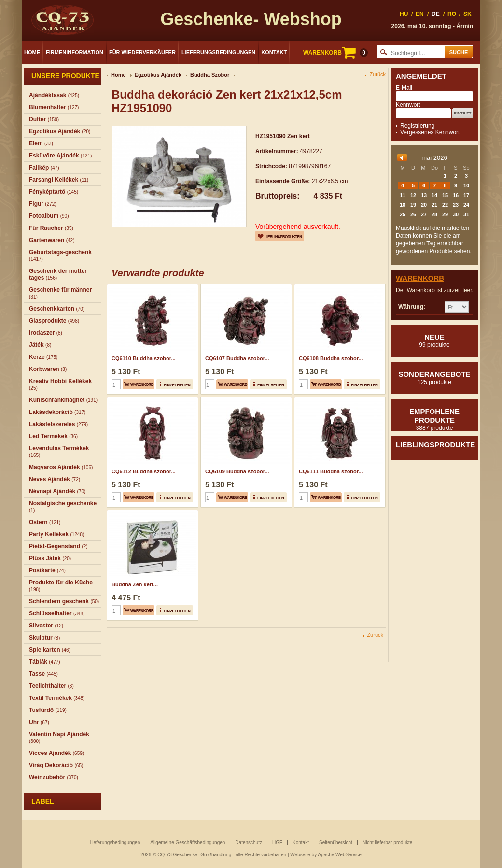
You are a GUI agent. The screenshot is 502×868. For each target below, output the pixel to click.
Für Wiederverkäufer (142, 52)
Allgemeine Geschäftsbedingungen (188, 843)
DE (436, 14)
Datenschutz (249, 843)
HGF (277, 843)
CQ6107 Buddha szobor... (237, 358)
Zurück (377, 75)
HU (404, 14)
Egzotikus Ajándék (158, 75)
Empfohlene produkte (434, 419)
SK (467, 14)
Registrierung (417, 126)
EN (420, 14)
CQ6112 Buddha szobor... (144, 471)
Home (32, 52)
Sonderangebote (434, 378)
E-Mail (404, 88)
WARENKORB (335, 53)
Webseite (300, 855)
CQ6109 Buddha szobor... (237, 471)
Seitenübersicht (336, 843)
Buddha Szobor (210, 75)
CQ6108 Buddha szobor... (331, 358)
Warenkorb (420, 278)
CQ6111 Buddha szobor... (331, 471)
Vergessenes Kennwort (430, 132)
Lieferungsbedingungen (218, 52)
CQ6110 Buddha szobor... (144, 358)
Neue (434, 341)
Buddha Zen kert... (135, 584)
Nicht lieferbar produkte (387, 843)
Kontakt (274, 52)
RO (452, 14)
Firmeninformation (75, 52)
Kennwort (408, 105)
